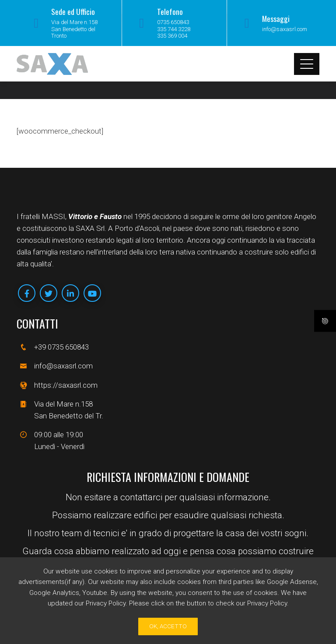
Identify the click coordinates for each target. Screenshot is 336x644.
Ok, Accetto (168, 626)
